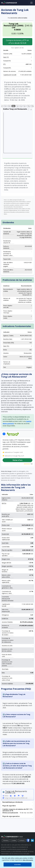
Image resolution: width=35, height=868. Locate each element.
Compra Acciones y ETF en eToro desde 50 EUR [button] (17, 42)
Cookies (14, 840)
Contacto (22, 840)
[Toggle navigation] (31, 3)
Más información (28, 860)
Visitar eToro (17, 460)
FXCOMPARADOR (9, 3)
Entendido (17, 865)
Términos (6, 840)
